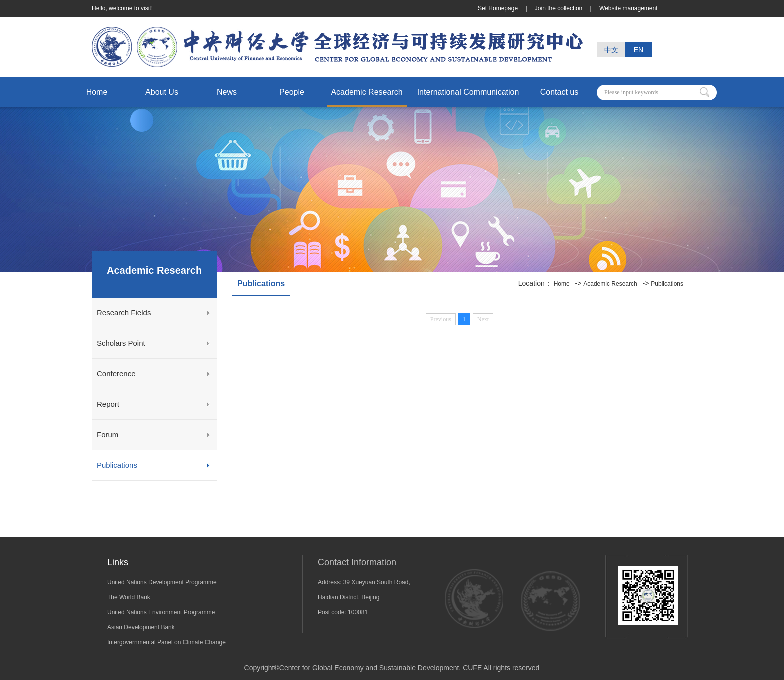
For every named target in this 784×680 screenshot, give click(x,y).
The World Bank (129, 597)
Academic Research (367, 92)
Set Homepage (499, 8)
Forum (108, 434)
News (227, 92)
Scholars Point (121, 343)
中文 (611, 50)
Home (97, 92)
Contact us (559, 92)
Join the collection (560, 8)
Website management (629, 8)
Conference (116, 373)
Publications (117, 465)
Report (108, 404)
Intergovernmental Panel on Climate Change (167, 642)
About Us (162, 92)
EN (639, 50)
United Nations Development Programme (162, 582)
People (292, 92)
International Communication (468, 92)
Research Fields (124, 313)
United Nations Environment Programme (161, 612)
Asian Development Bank (141, 627)
